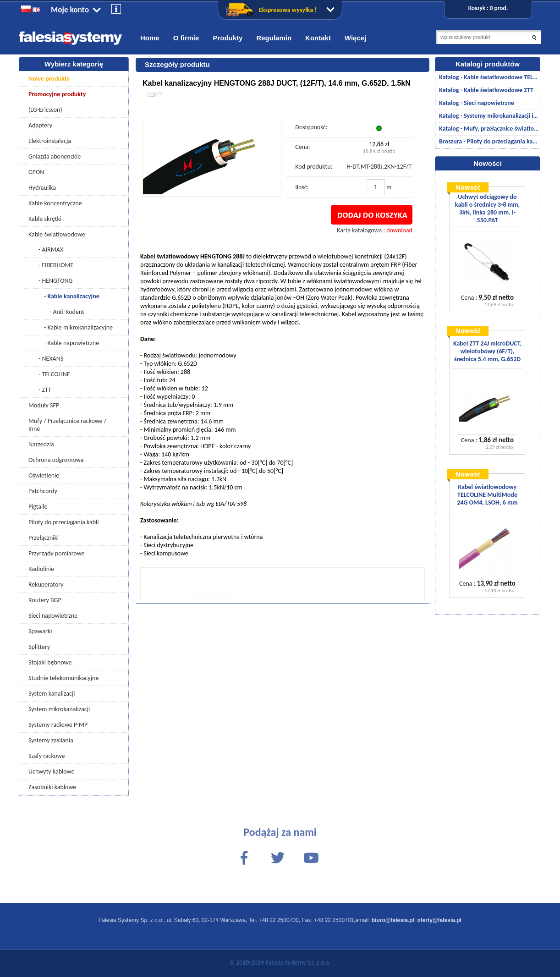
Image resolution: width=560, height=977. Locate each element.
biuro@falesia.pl (393, 920)
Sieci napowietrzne (53, 616)
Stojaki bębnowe (50, 662)
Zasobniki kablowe (52, 787)
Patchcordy (43, 491)
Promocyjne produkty (57, 94)
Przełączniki (44, 538)
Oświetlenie (44, 475)
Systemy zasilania (51, 740)
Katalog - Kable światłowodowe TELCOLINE (489, 77)
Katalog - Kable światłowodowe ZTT (486, 90)
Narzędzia (41, 444)
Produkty (228, 38)
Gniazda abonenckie (55, 156)
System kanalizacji (52, 694)
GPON (36, 172)
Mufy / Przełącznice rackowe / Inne (67, 425)
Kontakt (318, 38)
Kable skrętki (45, 219)
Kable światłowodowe (57, 234)
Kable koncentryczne (55, 203)
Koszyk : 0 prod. (488, 8)
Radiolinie (41, 569)
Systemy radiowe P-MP (58, 725)
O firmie (186, 38)
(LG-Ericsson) (45, 110)
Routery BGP (45, 600)
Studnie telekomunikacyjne (63, 678)
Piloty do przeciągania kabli (63, 522)
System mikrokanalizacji (59, 709)
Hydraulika (42, 188)
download (399, 230)
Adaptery (40, 125)
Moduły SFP (44, 405)
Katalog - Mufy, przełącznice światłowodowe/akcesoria (489, 129)
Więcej (355, 38)
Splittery (39, 647)
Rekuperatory (46, 585)
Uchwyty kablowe (51, 771)
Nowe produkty (49, 79)
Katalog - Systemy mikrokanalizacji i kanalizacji (489, 116)
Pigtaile (38, 507)
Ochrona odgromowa (56, 460)
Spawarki (40, 631)
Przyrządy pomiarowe (57, 553)
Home (150, 38)
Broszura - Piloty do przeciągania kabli (489, 141)
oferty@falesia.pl (439, 920)
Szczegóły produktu (177, 64)
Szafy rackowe (47, 756)
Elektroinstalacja (50, 141)
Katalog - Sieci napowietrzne (477, 103)
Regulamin (274, 38)
